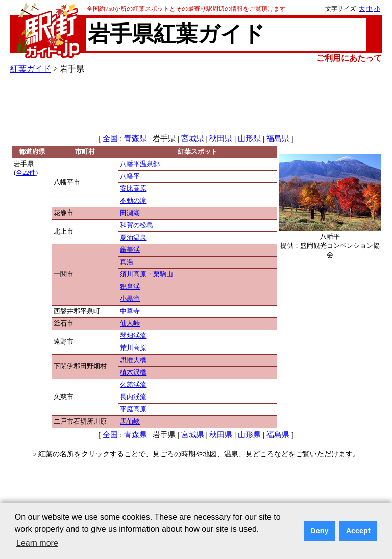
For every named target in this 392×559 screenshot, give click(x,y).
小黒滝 (130, 299)
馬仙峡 (130, 422)
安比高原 (133, 189)
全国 (110, 138)
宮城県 (193, 138)
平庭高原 (133, 409)
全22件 (26, 173)
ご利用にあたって (349, 58)
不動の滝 (133, 201)
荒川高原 (133, 348)
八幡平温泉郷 (140, 164)
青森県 (136, 138)
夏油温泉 (133, 238)
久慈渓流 (133, 385)
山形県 (249, 138)
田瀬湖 (130, 213)
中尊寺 (130, 311)
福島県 (278, 138)
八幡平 (130, 176)
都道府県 (32, 152)
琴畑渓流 (133, 336)
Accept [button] (358, 531)
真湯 (127, 262)
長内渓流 (133, 397)
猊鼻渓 (130, 287)
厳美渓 (130, 250)
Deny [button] (319, 531)
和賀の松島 (137, 225)
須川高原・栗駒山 (146, 274)
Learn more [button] (37, 543)
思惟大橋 (133, 360)
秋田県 (221, 138)
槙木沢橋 (133, 372)
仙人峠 (130, 323)
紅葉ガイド (31, 69)
